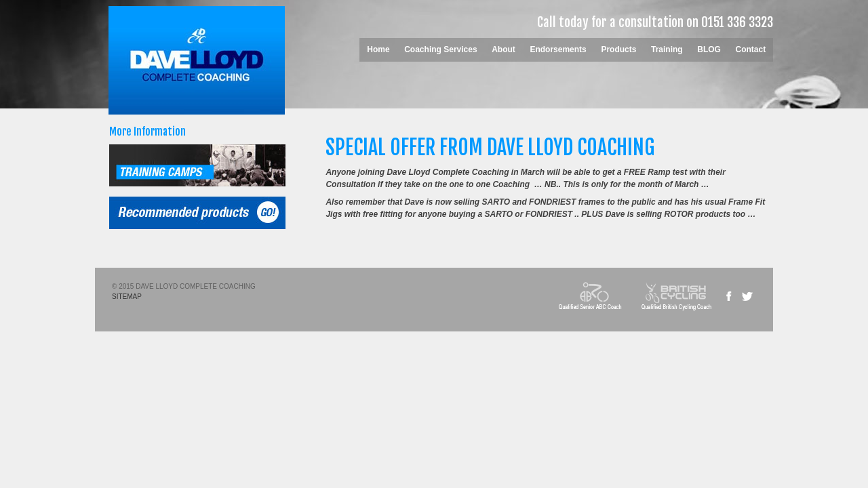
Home (378, 49)
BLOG (709, 49)
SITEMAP (127, 297)
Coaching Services (440, 49)
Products (618, 49)
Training (667, 49)
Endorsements (558, 49)
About (504, 49)
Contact (751, 49)
